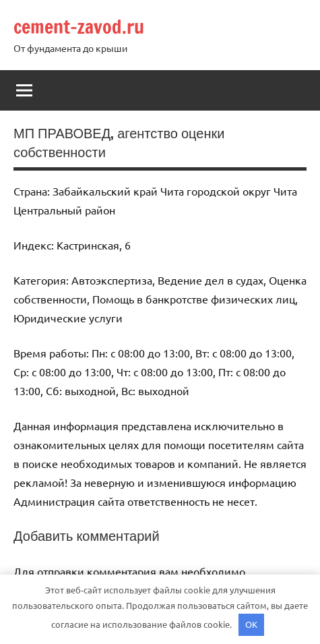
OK (251, 624)
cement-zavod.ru (79, 27)
